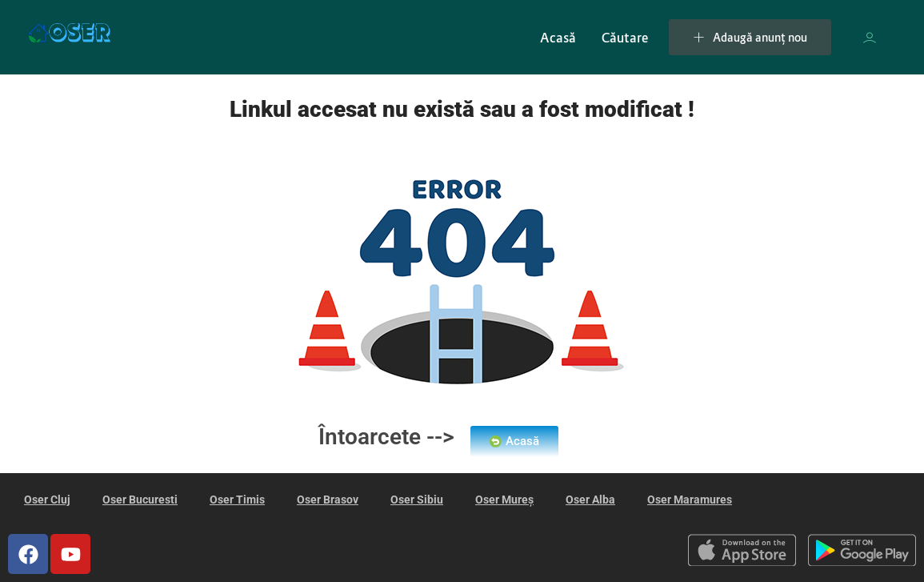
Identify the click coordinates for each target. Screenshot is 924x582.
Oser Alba (590, 500)
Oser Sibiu (417, 500)
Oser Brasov (328, 500)
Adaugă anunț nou (750, 37)
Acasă (558, 38)
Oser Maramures (690, 500)
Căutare (625, 38)
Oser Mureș (504, 500)
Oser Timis (237, 500)
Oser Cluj (47, 500)
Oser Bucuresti (140, 500)
